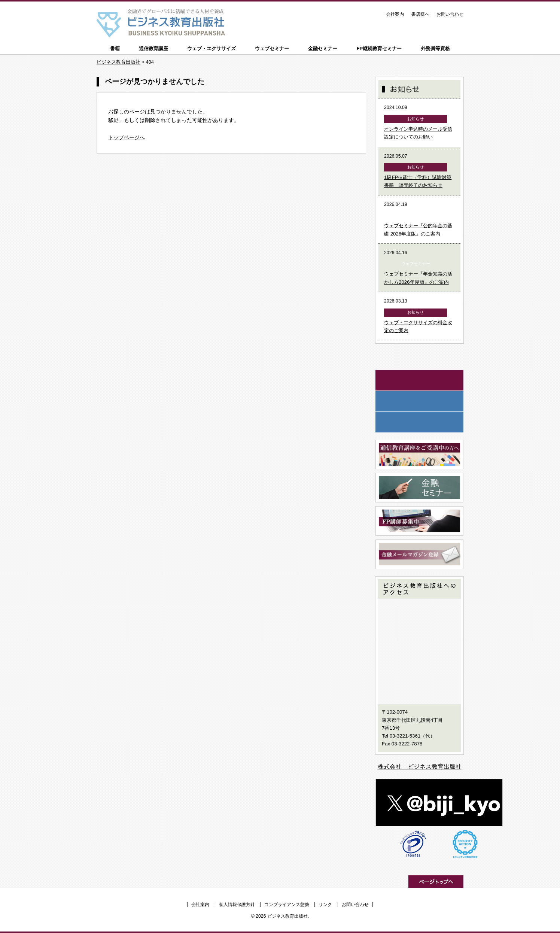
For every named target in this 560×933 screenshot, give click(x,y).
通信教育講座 (153, 48)
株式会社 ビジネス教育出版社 (420, 767)
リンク (325, 905)
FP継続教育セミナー (379, 48)
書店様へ (420, 14)
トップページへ (127, 137)
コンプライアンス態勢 (287, 905)
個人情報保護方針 (237, 905)
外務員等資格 (435, 48)
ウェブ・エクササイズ (211, 48)
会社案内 (395, 14)
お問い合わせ (450, 14)
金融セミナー (323, 48)
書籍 (115, 48)
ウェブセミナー (272, 48)
